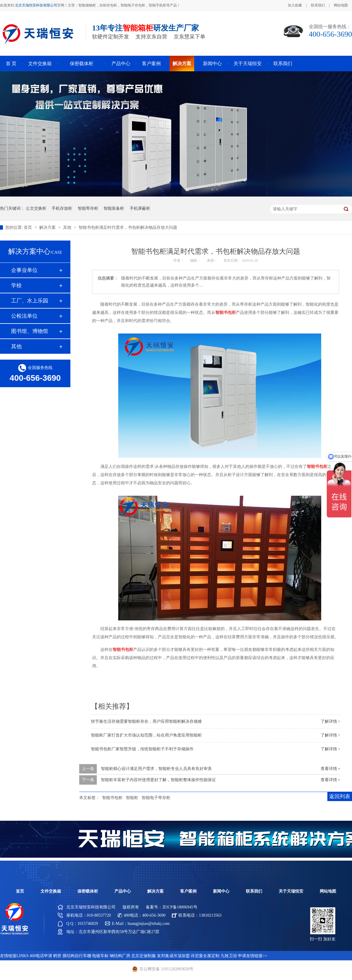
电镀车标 (100, 956)
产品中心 (121, 64)
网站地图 (341, 5)
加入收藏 (295, 5)
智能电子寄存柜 (156, 798)
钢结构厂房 (120, 956)
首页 (28, 227)
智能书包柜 (112, 798)
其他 (68, 227)
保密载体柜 (82, 64)
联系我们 (318, 5)
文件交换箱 (40, 64)
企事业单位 (24, 270)
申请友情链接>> (253, 956)
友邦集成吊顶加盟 (173, 956)
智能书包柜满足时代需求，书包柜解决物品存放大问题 (128, 227)
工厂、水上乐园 (30, 301)
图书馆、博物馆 (30, 331)
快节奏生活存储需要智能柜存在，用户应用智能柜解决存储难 (146, 721)
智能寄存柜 (88, 208)
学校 (16, 285)
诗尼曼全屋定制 (205, 956)
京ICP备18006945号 (180, 907)
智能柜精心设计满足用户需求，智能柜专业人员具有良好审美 (156, 769)
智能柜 (132, 798)
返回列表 (340, 796)
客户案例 (151, 64)
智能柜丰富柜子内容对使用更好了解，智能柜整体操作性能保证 (158, 780)
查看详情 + (330, 769)
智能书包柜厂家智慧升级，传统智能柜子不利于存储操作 (142, 749)
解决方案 (182, 64)
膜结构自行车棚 (77, 956)
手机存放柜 (62, 208)
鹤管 (57, 956)
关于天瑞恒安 (248, 64)
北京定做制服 (143, 956)
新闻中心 (212, 64)
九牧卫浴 (229, 956)
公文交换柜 (36, 208)
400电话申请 (41, 956)
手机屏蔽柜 (140, 208)
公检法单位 (24, 316)
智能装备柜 (114, 208)
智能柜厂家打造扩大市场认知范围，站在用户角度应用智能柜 (146, 735)
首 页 (11, 64)
